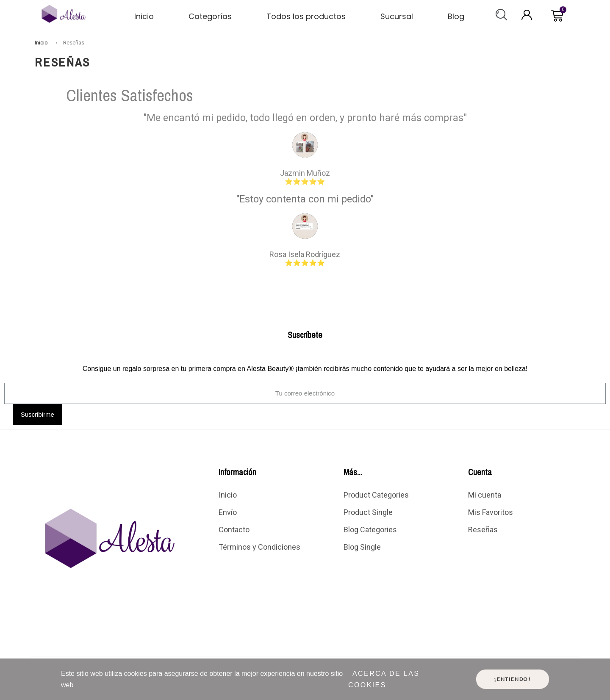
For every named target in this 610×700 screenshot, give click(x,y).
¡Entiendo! (513, 679)
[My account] (527, 15)
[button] (502, 15)
